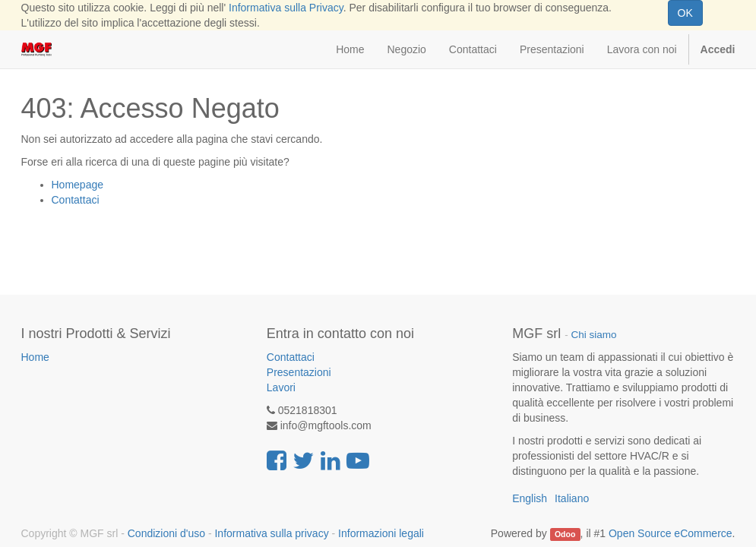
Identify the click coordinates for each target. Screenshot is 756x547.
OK (685, 13)
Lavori (281, 387)
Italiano (572, 498)
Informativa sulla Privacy (286, 8)
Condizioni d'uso (166, 533)
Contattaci (76, 200)
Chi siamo (593, 335)
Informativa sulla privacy (271, 533)
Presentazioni (299, 372)
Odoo (565, 534)
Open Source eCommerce (671, 533)
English (530, 498)
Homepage (78, 185)
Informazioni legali (381, 533)
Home (35, 357)
